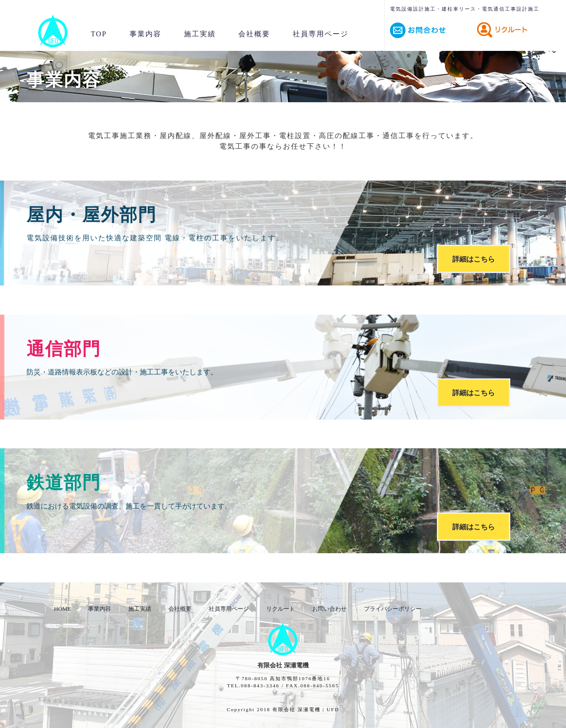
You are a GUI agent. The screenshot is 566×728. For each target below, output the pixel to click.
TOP (99, 34)
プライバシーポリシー (393, 609)
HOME (62, 609)
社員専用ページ (321, 34)
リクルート (281, 609)
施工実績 (200, 34)
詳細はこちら (474, 259)
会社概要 (254, 34)
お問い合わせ (329, 609)
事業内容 (145, 34)
